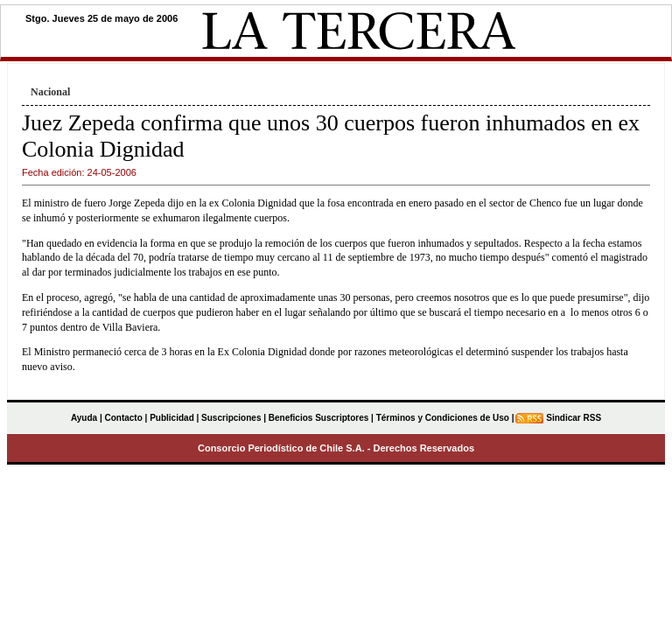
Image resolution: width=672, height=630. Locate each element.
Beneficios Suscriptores (318, 418)
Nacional (50, 92)
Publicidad (172, 418)
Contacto (123, 418)
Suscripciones (231, 418)
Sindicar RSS (574, 418)
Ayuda (84, 418)
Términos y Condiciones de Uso (443, 418)
